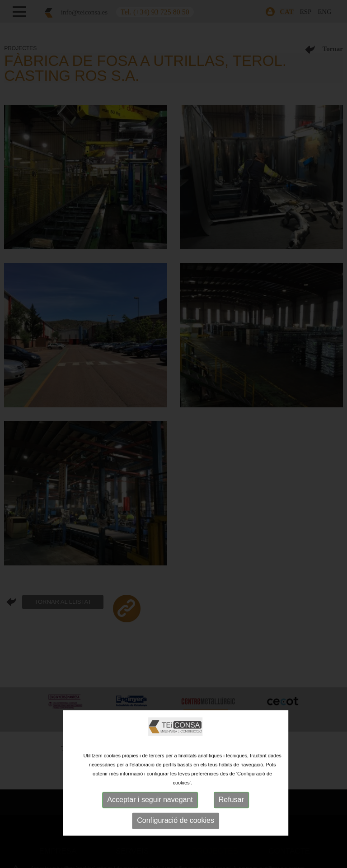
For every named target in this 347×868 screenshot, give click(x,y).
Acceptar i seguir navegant (150, 800)
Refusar (231, 800)
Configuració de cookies (176, 820)
